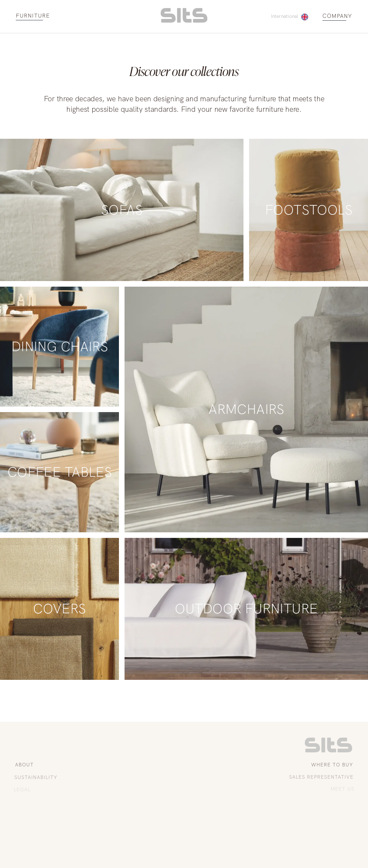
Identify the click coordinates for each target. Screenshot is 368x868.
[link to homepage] (329, 751)
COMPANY (337, 16)
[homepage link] (184, 21)
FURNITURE (33, 16)
